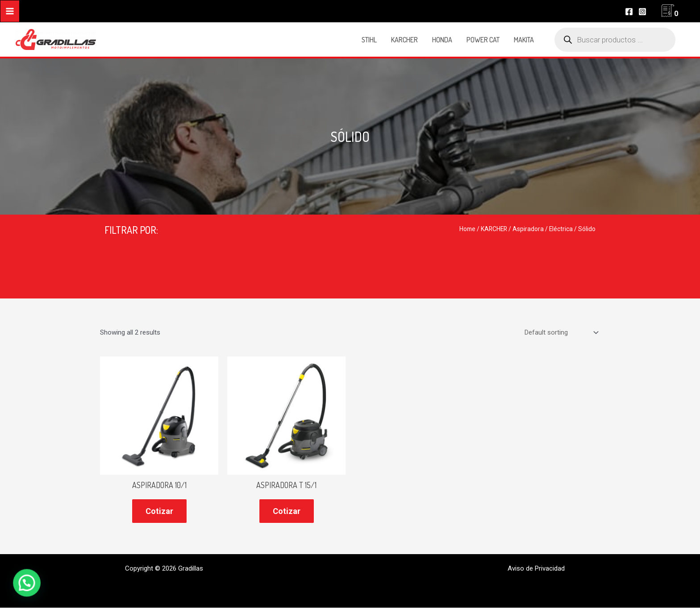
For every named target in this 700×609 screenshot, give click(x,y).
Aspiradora (528, 229)
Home (467, 229)
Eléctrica (561, 229)
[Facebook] (629, 12)
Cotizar (159, 511)
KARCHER (494, 229)
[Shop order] (560, 333)
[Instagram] (642, 12)
